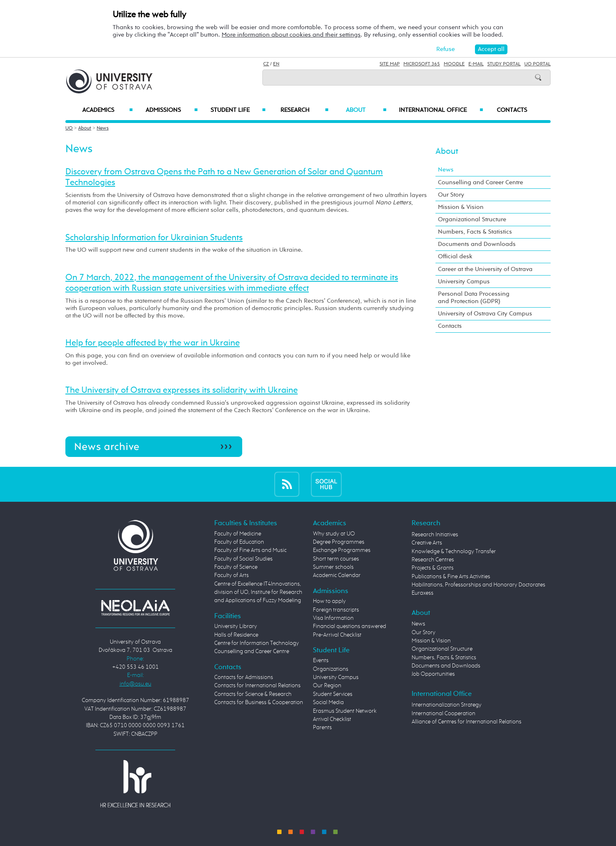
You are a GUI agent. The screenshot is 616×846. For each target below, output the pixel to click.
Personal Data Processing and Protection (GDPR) (474, 298)
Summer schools (333, 567)
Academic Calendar (337, 575)
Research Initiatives (435, 535)
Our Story (451, 195)
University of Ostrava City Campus (485, 314)
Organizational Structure (472, 219)
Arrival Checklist (332, 719)
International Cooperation (443, 714)
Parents (322, 728)
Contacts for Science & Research (253, 694)
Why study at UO (334, 534)
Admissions (172, 110)
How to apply (329, 601)
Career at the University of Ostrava (485, 269)
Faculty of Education (239, 542)
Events (321, 661)
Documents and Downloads (477, 244)
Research (304, 110)
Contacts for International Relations (257, 686)
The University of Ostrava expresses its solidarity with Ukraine (182, 390)
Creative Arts (427, 543)
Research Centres (433, 560)
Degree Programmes (339, 542)
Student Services (333, 694)
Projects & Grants (433, 568)
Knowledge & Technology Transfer (454, 552)
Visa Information (333, 618)
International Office (441, 110)
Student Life (238, 110)
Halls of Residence (236, 635)
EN (276, 64)
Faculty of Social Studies (243, 559)
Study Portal (504, 64)
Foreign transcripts (336, 610)
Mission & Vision (461, 207)
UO (69, 128)
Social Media (328, 702)
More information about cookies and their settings (291, 35)
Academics (108, 110)
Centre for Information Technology (257, 643)
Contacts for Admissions (244, 677)
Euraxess (423, 593)
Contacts (512, 110)
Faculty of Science (236, 567)
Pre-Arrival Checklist (337, 635)
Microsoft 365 (422, 64)
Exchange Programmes (342, 550)
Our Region (327, 686)
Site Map (390, 64)
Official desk (455, 256)
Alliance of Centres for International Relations (467, 722)
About (366, 110)
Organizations (331, 669)
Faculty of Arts (232, 575)
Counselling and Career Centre (481, 182)
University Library (236, 626)
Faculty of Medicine (238, 534)
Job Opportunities (433, 674)
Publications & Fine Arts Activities (451, 577)
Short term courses (336, 559)
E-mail (476, 64)
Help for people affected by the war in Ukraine (153, 343)
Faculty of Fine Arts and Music (250, 550)
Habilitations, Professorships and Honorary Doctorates (478, 585)
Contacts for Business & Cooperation (259, 702)
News (103, 128)
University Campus (464, 282)
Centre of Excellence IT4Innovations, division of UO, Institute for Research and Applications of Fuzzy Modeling (258, 592)
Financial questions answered (350, 626)
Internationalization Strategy (447, 705)
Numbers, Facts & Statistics (475, 232)
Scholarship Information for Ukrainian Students (154, 238)
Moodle (454, 64)
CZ (266, 64)
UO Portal (537, 64)
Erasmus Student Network (345, 711)
